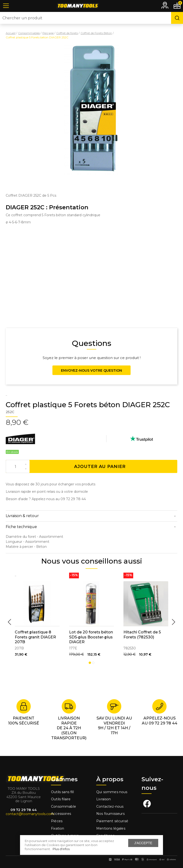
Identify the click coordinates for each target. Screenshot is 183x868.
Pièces (57, 821)
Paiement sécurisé (112, 821)
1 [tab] (90, 663)
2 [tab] (93, 663)
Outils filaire (61, 799)
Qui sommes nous (112, 792)
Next (173, 622)
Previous (10, 622)
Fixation (58, 828)
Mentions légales (111, 828)
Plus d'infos (61, 849)
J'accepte (143, 843)
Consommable (64, 806)
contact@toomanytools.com (30, 814)
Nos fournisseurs (110, 814)
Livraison (104, 799)
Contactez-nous (110, 806)
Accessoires (61, 814)
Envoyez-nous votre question (91, 370)
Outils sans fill (62, 792)
